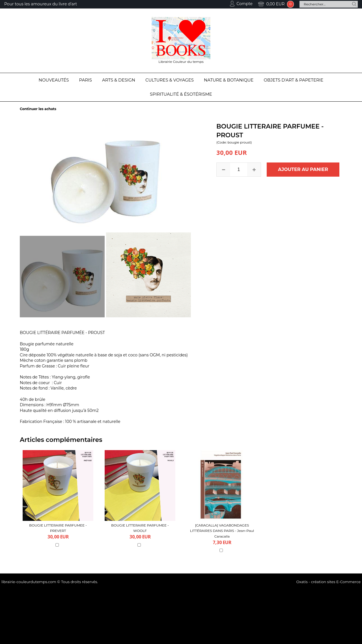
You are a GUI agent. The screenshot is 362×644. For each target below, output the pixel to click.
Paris (86, 80)
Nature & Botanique (229, 80)
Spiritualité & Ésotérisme (181, 94)
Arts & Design (119, 80)
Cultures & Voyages (170, 80)
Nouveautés (54, 80)
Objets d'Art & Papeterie (293, 80)
